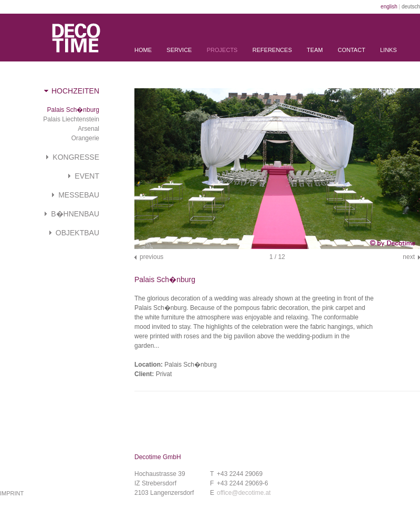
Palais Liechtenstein (71, 119)
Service (179, 50)
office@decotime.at (244, 493)
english (389, 7)
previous (151, 257)
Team (315, 50)
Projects (222, 50)
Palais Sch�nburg (73, 110)
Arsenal (88, 129)
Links (388, 50)
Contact (351, 50)
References (272, 50)
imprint (12, 493)
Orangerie (85, 138)
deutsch (411, 7)
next (409, 257)
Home (143, 50)
